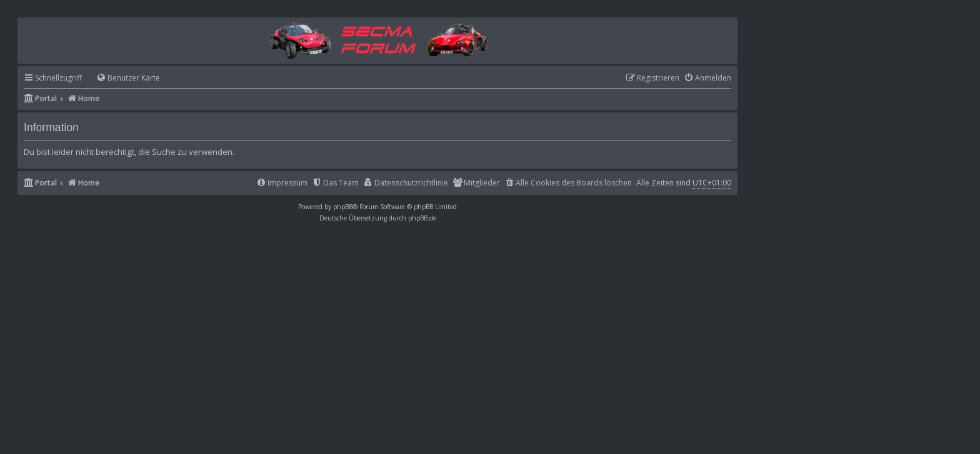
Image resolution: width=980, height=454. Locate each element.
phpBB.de (422, 218)
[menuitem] (122, 78)
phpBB (343, 207)
